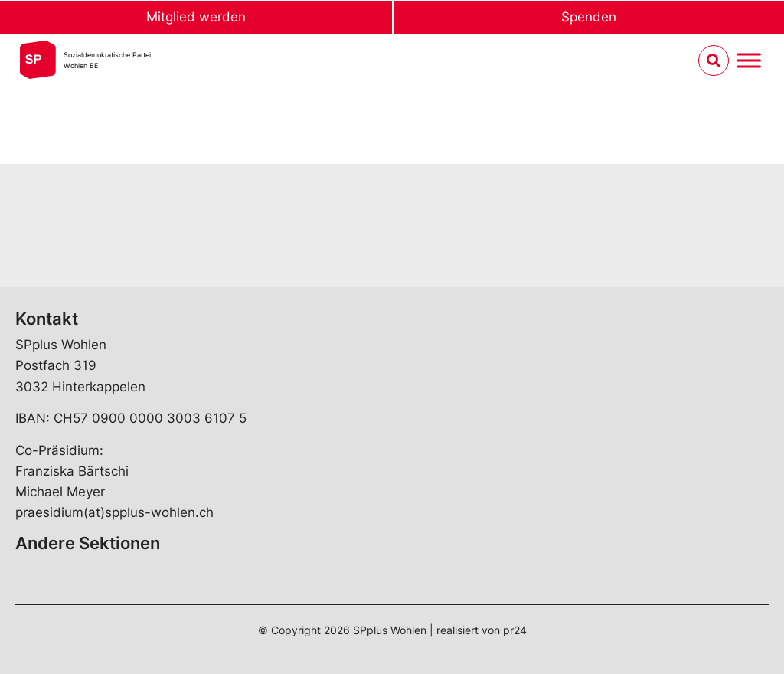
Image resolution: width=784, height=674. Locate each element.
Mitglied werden (196, 17)
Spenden (589, 17)
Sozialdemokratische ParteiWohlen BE (107, 60)
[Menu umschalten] (749, 61)
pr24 (515, 630)
